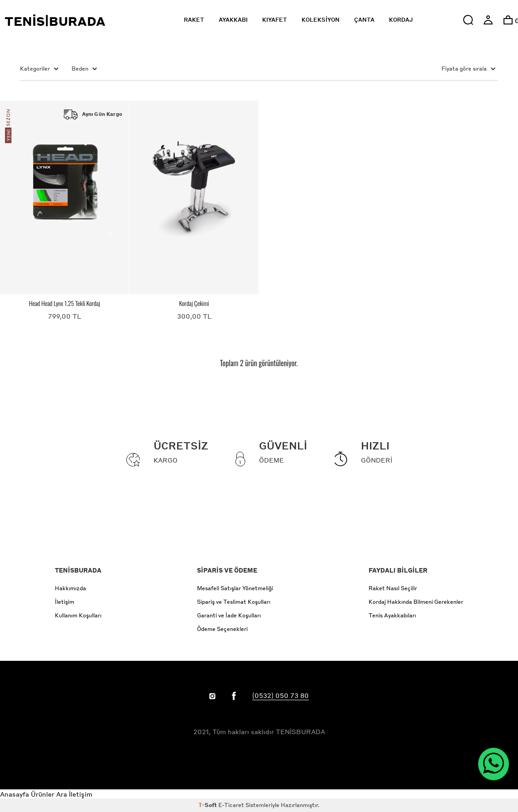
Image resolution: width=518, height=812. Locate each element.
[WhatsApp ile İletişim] (494, 764)
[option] (508, 20)
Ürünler (43, 794)
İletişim (65, 602)
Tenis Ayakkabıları (392, 615)
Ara (62, 794)
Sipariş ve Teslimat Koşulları (234, 602)
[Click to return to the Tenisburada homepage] (71, 20)
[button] (468, 20)
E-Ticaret (231, 805)
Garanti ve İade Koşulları (229, 615)
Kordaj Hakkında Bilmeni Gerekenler (416, 602)
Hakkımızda (70, 588)
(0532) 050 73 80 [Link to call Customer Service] (281, 695)
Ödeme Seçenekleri (222, 629)
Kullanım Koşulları (78, 615)
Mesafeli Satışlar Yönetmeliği (235, 588)
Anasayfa (14, 794)
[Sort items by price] (443, 69)
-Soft (208, 805)
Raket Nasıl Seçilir (393, 588)
